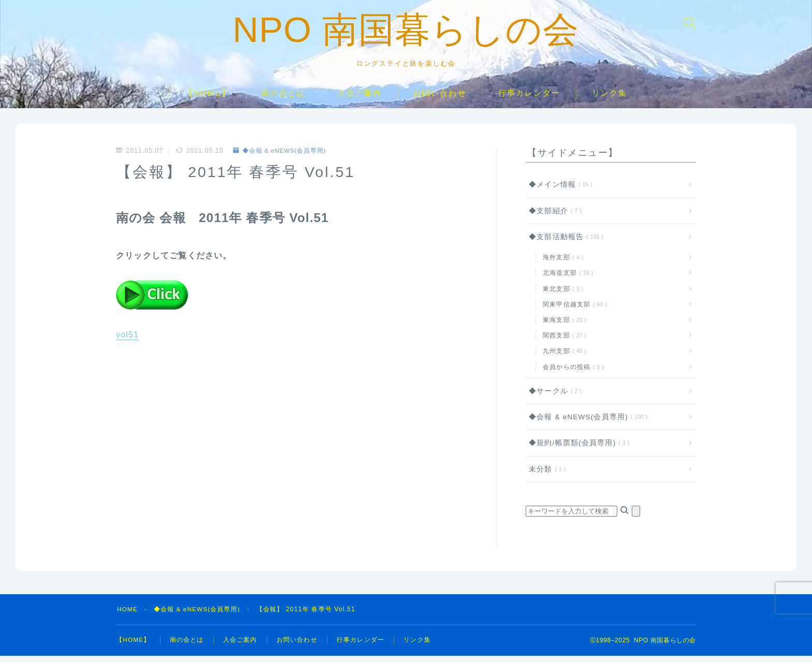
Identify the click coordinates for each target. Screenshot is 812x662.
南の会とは (284, 99)
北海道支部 (566, 279)
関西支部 (563, 342)
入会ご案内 (360, 99)
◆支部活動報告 (564, 243)
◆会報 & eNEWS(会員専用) (281, 157)
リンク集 (610, 99)
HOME (128, 615)
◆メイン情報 (559, 191)
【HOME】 (208, 99)
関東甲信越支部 (573, 311)
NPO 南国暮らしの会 (406, 33)
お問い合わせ (440, 99)
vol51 (127, 341)
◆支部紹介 (553, 217)
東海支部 (563, 326)
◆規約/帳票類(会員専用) (577, 449)
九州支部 (563, 357)
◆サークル (553, 397)
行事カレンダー (529, 99)
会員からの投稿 (571, 373)
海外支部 (561, 263)
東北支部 (561, 295)
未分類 (545, 475)
